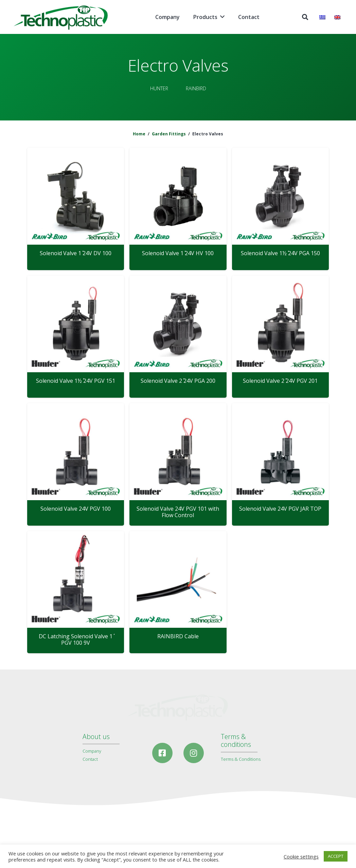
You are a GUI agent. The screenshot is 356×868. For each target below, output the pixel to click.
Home (139, 134)
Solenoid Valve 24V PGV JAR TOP (280, 509)
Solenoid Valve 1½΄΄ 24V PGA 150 (280, 253)
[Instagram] (194, 753)
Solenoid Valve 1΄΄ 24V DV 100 (76, 253)
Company (92, 751)
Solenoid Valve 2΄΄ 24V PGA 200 (178, 381)
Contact (90, 759)
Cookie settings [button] (301, 856)
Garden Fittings (169, 134)
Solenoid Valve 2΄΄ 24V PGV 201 (280, 381)
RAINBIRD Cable (178, 636)
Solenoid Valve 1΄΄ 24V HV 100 (178, 253)
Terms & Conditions (241, 759)
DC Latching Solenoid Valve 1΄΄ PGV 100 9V (76, 639)
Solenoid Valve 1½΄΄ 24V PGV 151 (76, 381)
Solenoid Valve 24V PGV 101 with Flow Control (178, 512)
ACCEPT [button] (336, 856)
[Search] (305, 17)
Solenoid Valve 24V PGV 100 (76, 509)
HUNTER (159, 88)
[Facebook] (162, 753)
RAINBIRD (196, 88)
